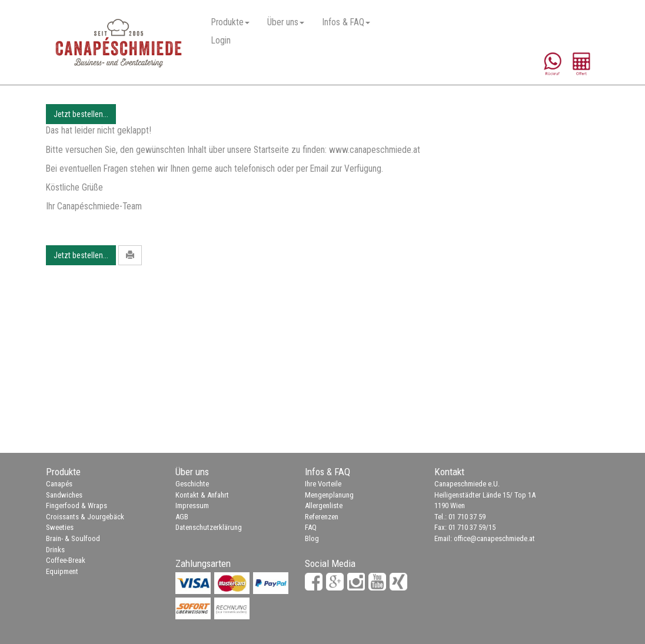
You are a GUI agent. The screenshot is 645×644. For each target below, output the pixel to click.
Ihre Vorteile (323, 484)
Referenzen (322, 517)
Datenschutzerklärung (209, 527)
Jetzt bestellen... (81, 114)
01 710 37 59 (467, 517)
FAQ (311, 527)
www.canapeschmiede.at (375, 150)
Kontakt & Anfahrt (202, 495)
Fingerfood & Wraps (77, 505)
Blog (312, 538)
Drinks (55, 550)
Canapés (59, 484)
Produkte (230, 22)
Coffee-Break (66, 560)
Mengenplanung (329, 495)
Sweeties (60, 527)
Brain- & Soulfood (73, 538)
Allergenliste (324, 505)
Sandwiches (64, 495)
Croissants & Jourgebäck (85, 517)
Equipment (62, 571)
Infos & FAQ (346, 22)
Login (221, 41)
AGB (182, 517)
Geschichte (192, 484)
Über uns (286, 22)
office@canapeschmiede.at (494, 538)
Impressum (192, 505)
